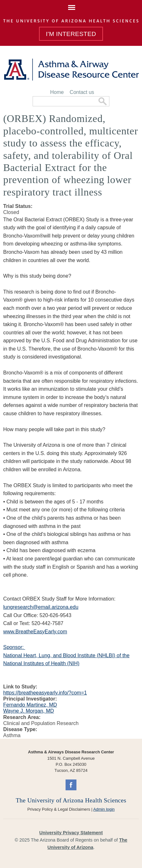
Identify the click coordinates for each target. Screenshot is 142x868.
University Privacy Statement (71, 833)
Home (57, 92)
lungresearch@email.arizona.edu (41, 607)
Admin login (104, 809)
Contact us (82, 92)
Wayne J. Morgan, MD (29, 711)
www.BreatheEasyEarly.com (35, 632)
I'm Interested (71, 34)
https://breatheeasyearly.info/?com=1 (45, 693)
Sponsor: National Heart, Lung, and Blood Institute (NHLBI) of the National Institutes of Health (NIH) (66, 655)
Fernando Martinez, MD (30, 705)
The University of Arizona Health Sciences (71, 800)
